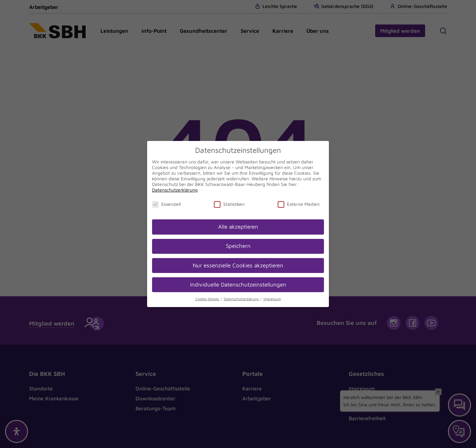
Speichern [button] (238, 246)
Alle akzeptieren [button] (238, 227)
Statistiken (229, 204)
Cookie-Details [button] (208, 299)
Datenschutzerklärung (175, 190)
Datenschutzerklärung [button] (242, 299)
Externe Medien (299, 204)
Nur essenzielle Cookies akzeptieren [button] (238, 265)
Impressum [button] (272, 299)
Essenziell (166, 204)
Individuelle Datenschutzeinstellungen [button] (238, 285)
